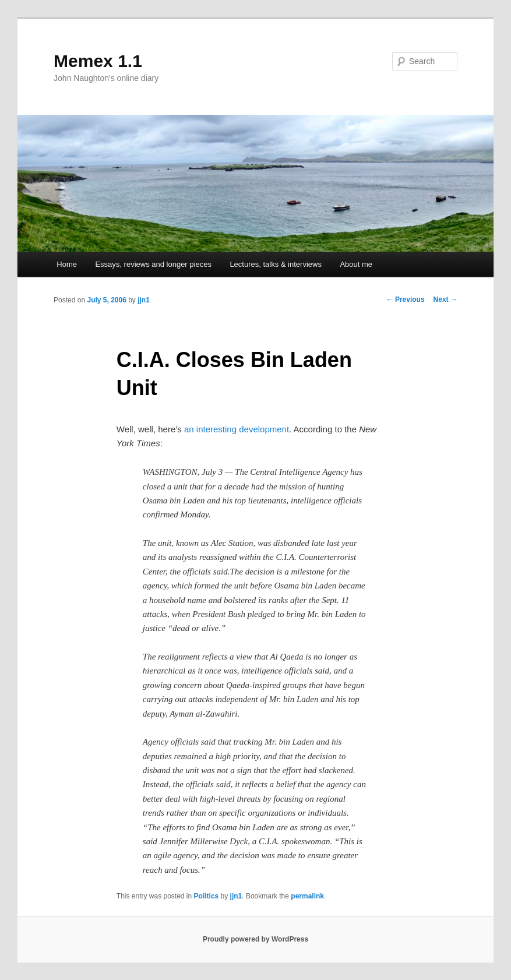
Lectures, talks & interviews (276, 264)
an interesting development (237, 429)
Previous (406, 299)
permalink (307, 896)
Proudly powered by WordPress (255, 939)
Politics (207, 896)
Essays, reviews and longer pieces (153, 264)
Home (67, 264)
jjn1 (144, 300)
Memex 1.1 (98, 61)
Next (445, 299)
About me (356, 264)
